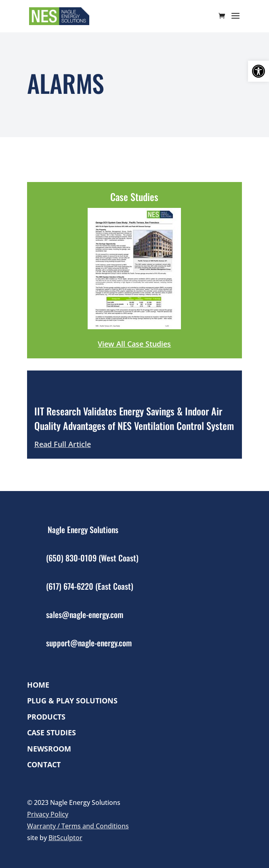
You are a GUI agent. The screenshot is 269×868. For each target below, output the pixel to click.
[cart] (224, 16)
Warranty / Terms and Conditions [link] (78, 826)
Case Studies (51, 733)
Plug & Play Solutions (72, 701)
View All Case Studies (134, 344)
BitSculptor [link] (65, 838)
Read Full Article (63, 444)
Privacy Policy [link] (48, 814)
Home (38, 685)
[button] (258, 71)
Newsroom (49, 749)
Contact (44, 765)
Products (46, 717)
